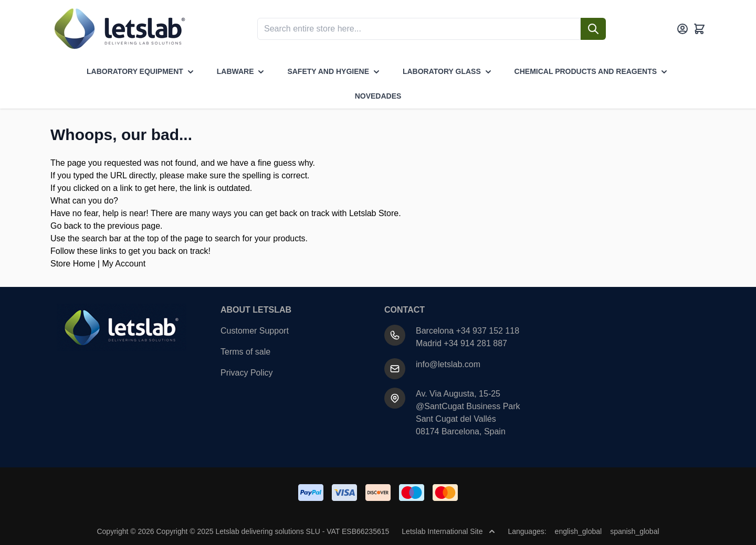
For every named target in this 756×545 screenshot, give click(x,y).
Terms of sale (245, 352)
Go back (66, 226)
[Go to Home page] (119, 29)
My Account (124, 264)
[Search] (593, 29)
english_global (579, 531)
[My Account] (682, 29)
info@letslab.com (448, 364)
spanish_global (634, 531)
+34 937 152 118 (488, 331)
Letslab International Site (448, 531)
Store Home (73, 264)
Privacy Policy (247, 373)
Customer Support (255, 331)
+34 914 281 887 (475, 343)
